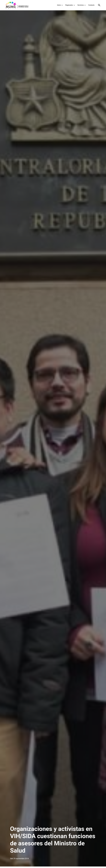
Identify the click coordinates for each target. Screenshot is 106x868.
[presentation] (62, 5)
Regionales (69, 5)
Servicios (81, 5)
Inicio (59, 5)
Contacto (91, 5)
